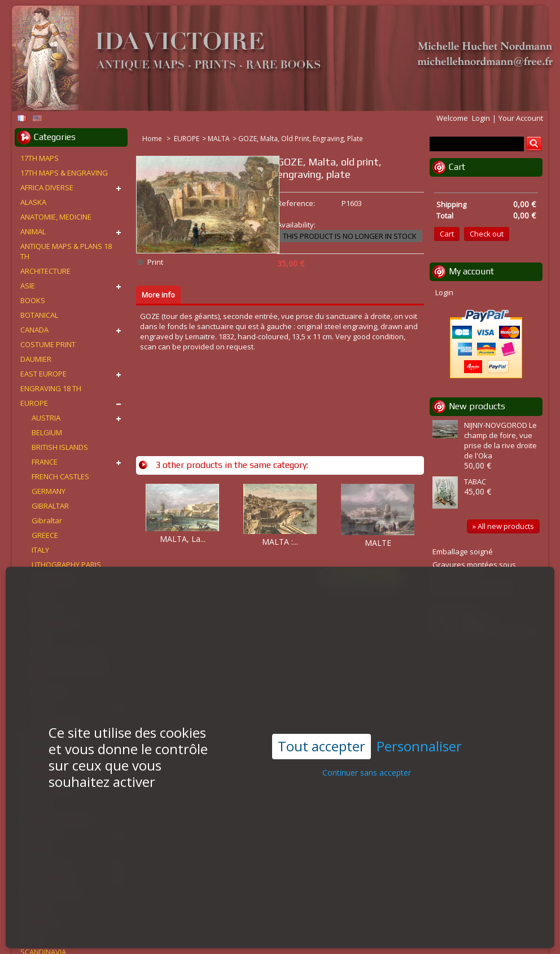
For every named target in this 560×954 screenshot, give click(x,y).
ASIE (28, 286)
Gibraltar (47, 520)
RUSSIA (33, 937)
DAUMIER (36, 359)
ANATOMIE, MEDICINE (56, 217)
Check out (487, 234)
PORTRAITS (39, 922)
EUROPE (187, 139)
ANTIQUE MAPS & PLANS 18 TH (66, 251)
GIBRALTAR (50, 506)
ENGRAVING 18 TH (51, 388)
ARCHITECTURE (45, 271)
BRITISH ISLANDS (60, 447)
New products (477, 406)
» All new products (503, 526)
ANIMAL (33, 231)
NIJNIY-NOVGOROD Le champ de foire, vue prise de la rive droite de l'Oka (500, 440)
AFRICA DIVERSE (47, 187)
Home (153, 139)
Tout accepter (321, 718)
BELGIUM (47, 432)
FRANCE (45, 462)
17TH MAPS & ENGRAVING (64, 173)
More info (158, 295)
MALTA (219, 139)
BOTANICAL (39, 315)
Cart (457, 167)
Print (155, 262)
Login (481, 118)
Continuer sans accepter (367, 744)
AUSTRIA (46, 418)
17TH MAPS (40, 158)
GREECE (45, 535)
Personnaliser (419, 718)
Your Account (521, 118)
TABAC (475, 482)
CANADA (34, 330)
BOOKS (33, 300)
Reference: (296, 203)
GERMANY (49, 491)
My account (471, 271)
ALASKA (33, 202)
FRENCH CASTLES (60, 476)
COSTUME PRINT (48, 344)
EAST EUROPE (43, 374)
